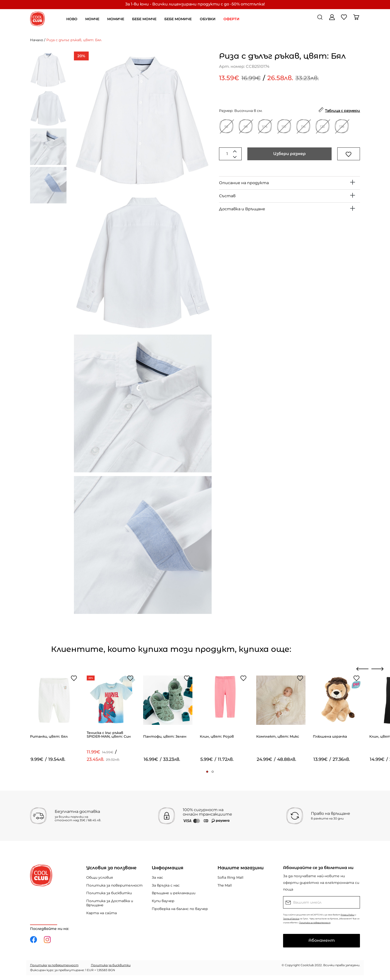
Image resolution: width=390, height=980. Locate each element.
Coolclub (307, 965)
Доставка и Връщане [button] (242, 209)
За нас (157, 877)
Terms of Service (291, 919)
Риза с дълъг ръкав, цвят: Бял (74, 40)
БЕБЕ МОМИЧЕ (178, 19)
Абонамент (322, 940)
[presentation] (363, 669)
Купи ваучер (163, 901)
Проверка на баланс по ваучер (180, 909)
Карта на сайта (102, 913)
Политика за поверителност (114, 885)
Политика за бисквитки (109, 893)
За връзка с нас (166, 885)
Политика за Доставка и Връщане (110, 903)
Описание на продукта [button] (244, 183)
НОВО (72, 19)
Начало (37, 40)
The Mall (225, 885)
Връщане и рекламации (174, 893)
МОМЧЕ (92, 19)
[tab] (290, 183)
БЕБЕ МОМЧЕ (144, 19)
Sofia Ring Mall (230, 877)
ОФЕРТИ (231, 19)
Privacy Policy (348, 915)
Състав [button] (227, 196)
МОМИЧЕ (116, 19)
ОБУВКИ (208, 19)
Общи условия (100, 877)
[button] (207, 772)
